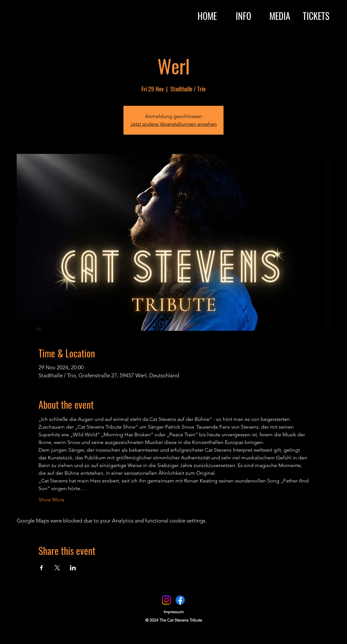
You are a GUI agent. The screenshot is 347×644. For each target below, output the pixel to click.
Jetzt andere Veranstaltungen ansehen (173, 124)
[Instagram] (166, 600)
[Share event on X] (57, 568)
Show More (51, 500)
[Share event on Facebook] (42, 568)
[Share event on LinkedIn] (73, 568)
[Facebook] (180, 600)
